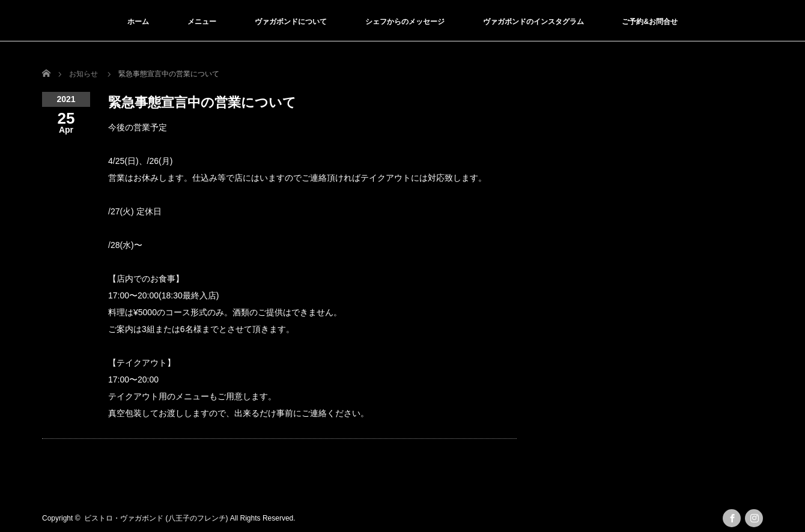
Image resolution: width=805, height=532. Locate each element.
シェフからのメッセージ (405, 22)
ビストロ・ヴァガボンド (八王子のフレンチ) (156, 518)
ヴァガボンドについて (291, 22)
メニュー (202, 22)
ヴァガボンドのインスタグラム (533, 22)
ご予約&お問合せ (650, 22)
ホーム (138, 22)
